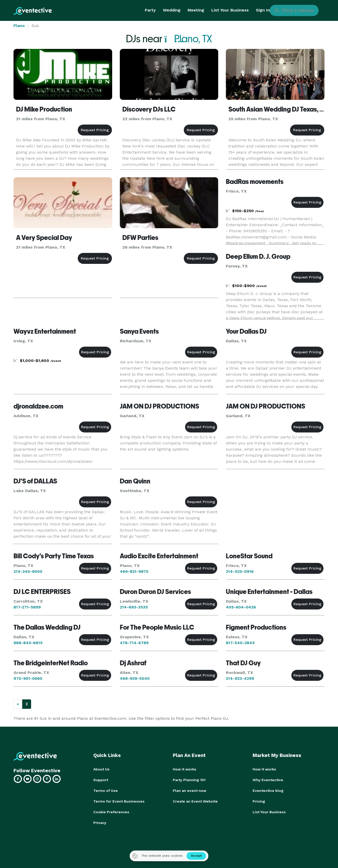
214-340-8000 (28, 571)
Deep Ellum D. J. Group (258, 256)
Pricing (259, 801)
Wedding (172, 10)
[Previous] (18, 704)
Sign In (263, 10)
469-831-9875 (134, 571)
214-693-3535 (134, 607)
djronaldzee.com (38, 406)
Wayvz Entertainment (45, 331)
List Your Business (230, 10)
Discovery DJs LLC (149, 109)
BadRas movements (255, 182)
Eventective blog (268, 791)
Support (101, 780)
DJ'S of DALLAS (35, 481)
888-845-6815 (28, 643)
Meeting (196, 10)
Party (150, 10)
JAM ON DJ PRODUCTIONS (159, 406)
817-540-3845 (240, 643)
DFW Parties (140, 238)
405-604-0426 (241, 607)
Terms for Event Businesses (119, 801)
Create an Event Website (195, 801)
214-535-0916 (240, 571)
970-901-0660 (28, 678)
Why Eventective (268, 780)
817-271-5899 (27, 607)
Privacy (100, 823)
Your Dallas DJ (246, 331)
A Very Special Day (44, 238)
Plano (19, 26)
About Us (101, 769)
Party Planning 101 (189, 780)
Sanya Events (139, 331)
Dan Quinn (135, 481)
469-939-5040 (135, 678)
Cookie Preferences (111, 812)
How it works (185, 769)
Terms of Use (106, 791)
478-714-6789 (134, 643)
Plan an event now (190, 791)
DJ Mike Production (44, 109)
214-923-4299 (240, 678)
